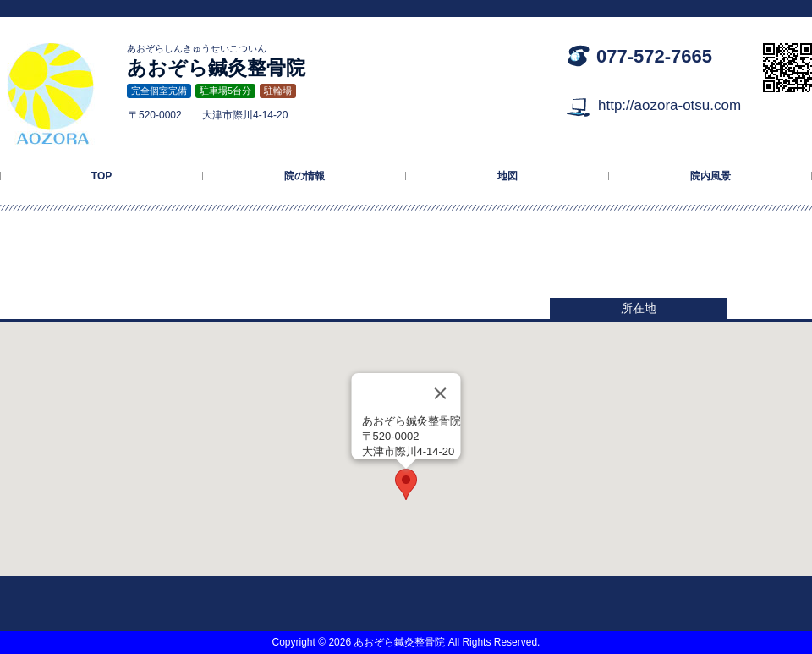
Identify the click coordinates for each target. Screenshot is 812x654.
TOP (101, 176)
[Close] (441, 393)
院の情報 (304, 176)
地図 (507, 176)
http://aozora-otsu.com (669, 105)
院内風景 (710, 176)
